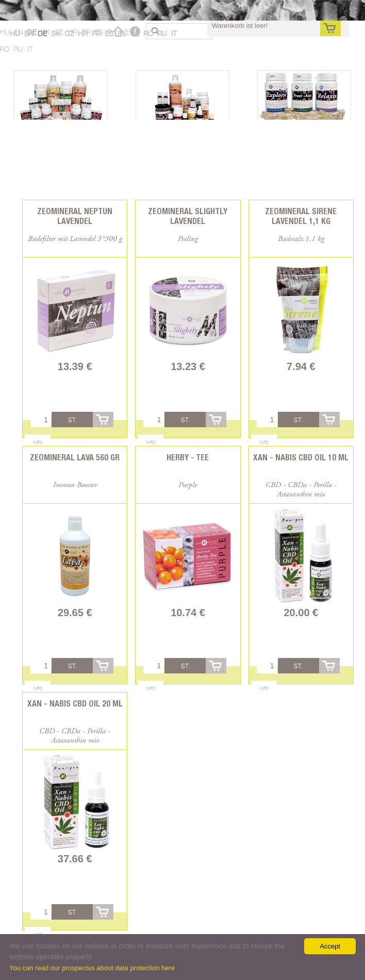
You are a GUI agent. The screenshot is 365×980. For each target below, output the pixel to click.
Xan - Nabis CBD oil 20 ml (75, 704)
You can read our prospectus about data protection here (92, 968)
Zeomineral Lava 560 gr (75, 457)
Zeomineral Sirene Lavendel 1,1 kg (301, 216)
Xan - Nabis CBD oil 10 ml (301, 457)
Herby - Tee (188, 457)
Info (38, 442)
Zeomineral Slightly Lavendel (188, 216)
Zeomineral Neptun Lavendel (75, 216)
